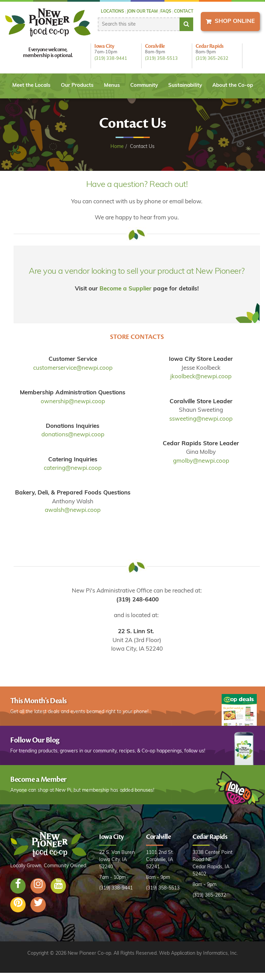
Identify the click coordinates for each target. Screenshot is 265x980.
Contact (184, 12)
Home (117, 147)
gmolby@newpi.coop (201, 461)
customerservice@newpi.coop (73, 368)
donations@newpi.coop (73, 435)
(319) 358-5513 (161, 59)
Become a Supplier (125, 289)
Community (144, 86)
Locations (112, 12)
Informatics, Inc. (220, 954)
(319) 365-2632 (212, 59)
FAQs (166, 12)
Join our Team (142, 12)
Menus (112, 86)
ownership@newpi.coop (73, 402)
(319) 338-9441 (111, 59)
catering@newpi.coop (73, 468)
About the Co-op (233, 86)
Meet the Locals (31, 86)
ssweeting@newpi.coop (201, 419)
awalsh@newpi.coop (73, 510)
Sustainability (185, 86)
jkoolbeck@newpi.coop (201, 377)
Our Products (77, 86)
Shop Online (235, 21)
